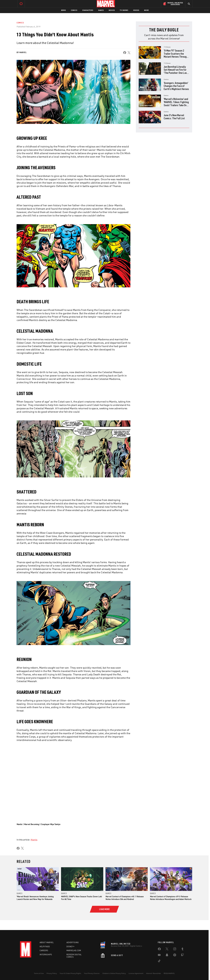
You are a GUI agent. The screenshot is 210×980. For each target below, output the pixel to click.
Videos (136, 10)
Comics (74, 10)
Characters (88, 10)
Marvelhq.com (74, 951)
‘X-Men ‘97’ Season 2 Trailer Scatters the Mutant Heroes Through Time (176, 55)
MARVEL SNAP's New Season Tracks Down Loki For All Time (81, 898)
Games (101, 10)
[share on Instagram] (175, 949)
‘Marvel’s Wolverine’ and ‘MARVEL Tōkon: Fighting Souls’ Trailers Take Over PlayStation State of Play (176, 105)
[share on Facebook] (125, 53)
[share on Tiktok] (159, 961)
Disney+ (71, 946)
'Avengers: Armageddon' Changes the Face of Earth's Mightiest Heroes (176, 86)
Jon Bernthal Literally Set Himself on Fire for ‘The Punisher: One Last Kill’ (176, 71)
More (146, 10)
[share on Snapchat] (167, 956)
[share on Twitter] (167, 949)
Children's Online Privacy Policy (114, 973)
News (64, 10)
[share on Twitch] (182, 956)
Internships (46, 955)
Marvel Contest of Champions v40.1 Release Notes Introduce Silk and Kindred (125, 898)
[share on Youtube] (159, 956)
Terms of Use (39, 973)
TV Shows (124, 10)
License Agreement (136, 973)
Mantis (34, 840)
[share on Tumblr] (182, 949)
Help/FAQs (45, 946)
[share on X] (129, 53)
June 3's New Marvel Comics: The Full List (174, 117)
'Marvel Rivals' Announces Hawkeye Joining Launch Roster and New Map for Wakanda (35, 898)
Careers (44, 951)
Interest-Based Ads (154, 973)
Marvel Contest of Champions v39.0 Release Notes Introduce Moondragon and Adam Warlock (171, 898)
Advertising (73, 942)
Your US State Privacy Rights (70, 973)
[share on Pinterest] (175, 956)
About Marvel (47, 942)
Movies (112, 10)
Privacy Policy (52, 973)
